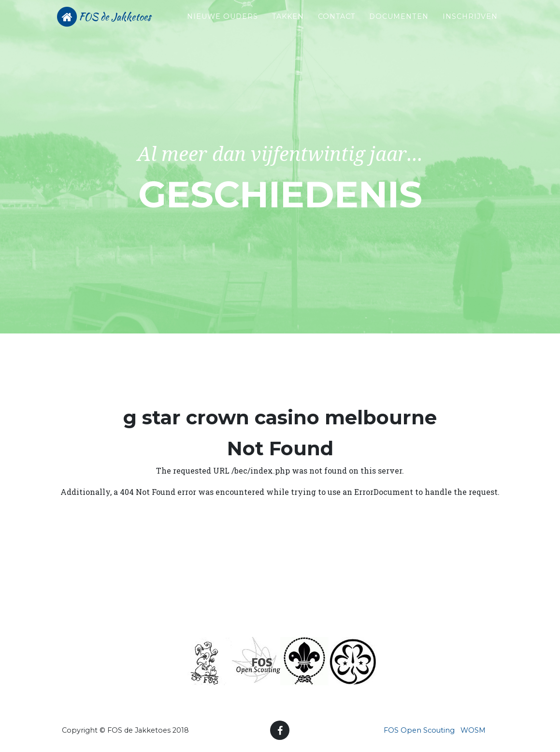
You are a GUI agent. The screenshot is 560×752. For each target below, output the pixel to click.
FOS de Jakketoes (128, 30)
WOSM (473, 730)
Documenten (399, 25)
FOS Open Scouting (419, 730)
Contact (337, 25)
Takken (288, 25)
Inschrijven (470, 25)
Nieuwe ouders (209, 30)
